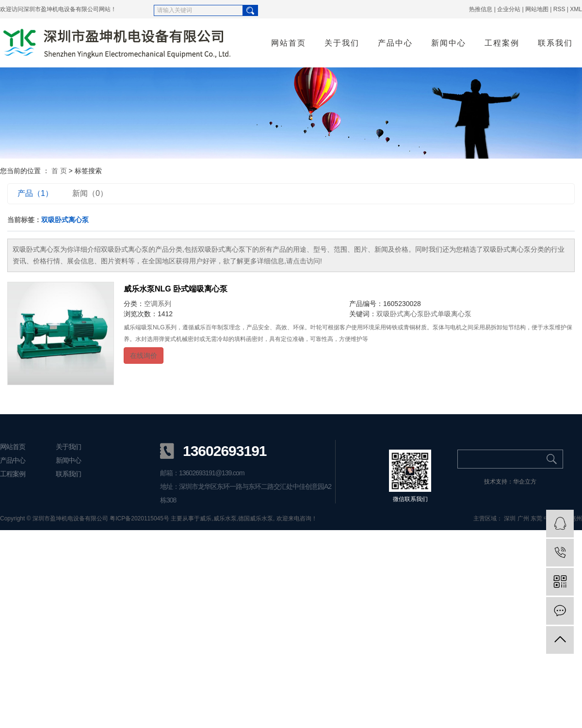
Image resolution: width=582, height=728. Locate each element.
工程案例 (502, 43)
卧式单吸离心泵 (448, 314)
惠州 (576, 518)
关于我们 (342, 43)
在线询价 (144, 356)
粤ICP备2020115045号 (139, 518)
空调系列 (158, 304)
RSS (559, 9)
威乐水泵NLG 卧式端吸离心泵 (176, 289)
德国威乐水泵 (256, 518)
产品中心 (395, 43)
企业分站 (509, 9)
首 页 (59, 171)
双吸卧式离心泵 (400, 314)
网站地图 (537, 9)
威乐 (206, 518)
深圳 (510, 518)
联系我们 (555, 43)
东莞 (536, 518)
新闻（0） (90, 193)
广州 (523, 518)
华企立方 (525, 482)
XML (576, 9)
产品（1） (35, 193)
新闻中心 (449, 43)
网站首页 (289, 43)
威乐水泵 (225, 518)
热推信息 (481, 9)
